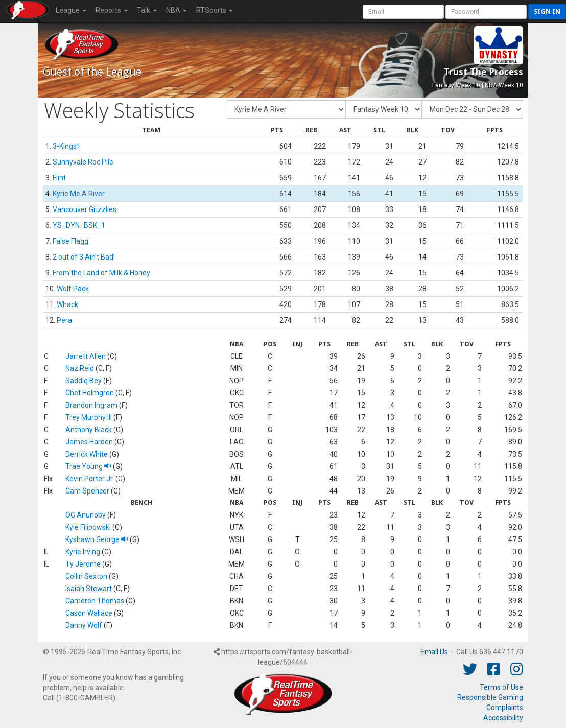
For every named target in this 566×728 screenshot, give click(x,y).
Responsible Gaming (490, 697)
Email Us (434, 652)
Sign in (547, 11)
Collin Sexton (86, 576)
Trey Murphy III (89, 417)
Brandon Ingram (91, 405)
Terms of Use (501, 687)
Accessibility (503, 718)
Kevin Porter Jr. (90, 479)
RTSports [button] (215, 10)
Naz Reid (80, 368)
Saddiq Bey (84, 381)
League (71, 10)
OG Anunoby (86, 515)
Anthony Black (89, 430)
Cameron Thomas (95, 601)
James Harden (89, 442)
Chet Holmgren (90, 393)
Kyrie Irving (83, 552)
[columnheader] (151, 131)
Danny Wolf (84, 625)
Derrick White (87, 454)
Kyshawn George (97, 539)
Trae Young (88, 466)
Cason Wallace (89, 613)
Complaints (505, 708)
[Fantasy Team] (286, 109)
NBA (176, 10)
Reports (112, 10)
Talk (147, 10)
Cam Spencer (87, 491)
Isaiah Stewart (89, 589)
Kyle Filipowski (88, 527)
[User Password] (486, 12)
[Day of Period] (473, 109)
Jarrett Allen (86, 356)
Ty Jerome (83, 564)
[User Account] (403, 12)
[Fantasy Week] (384, 109)
